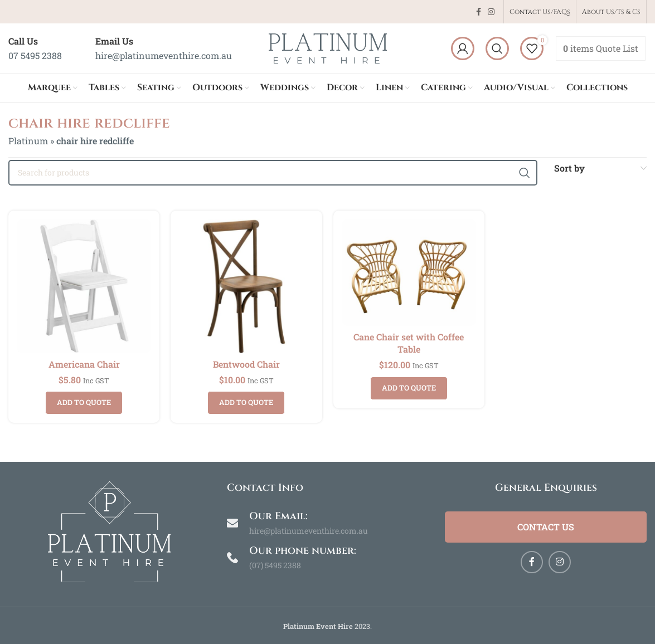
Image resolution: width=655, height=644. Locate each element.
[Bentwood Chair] (246, 286)
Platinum (28, 141)
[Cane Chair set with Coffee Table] (409, 272)
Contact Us (546, 527)
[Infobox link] (35, 48)
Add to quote (84, 402)
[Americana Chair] (84, 286)
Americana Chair (84, 364)
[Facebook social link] (479, 12)
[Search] (497, 48)
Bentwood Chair (246, 364)
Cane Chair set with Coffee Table (409, 343)
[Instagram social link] (491, 12)
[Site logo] (328, 47)
